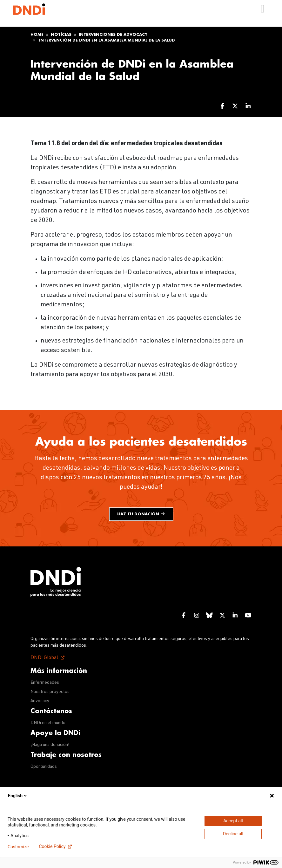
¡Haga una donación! (50, 745)
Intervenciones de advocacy (113, 35)
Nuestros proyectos (50, 692)
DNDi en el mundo (48, 723)
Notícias (61, 35)
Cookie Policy (52, 846)
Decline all (233, 834)
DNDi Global (44, 658)
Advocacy (40, 701)
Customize (18, 847)
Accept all (233, 821)
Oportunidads (44, 767)
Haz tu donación (141, 514)
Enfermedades (45, 683)
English (18, 796)
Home (37, 35)
